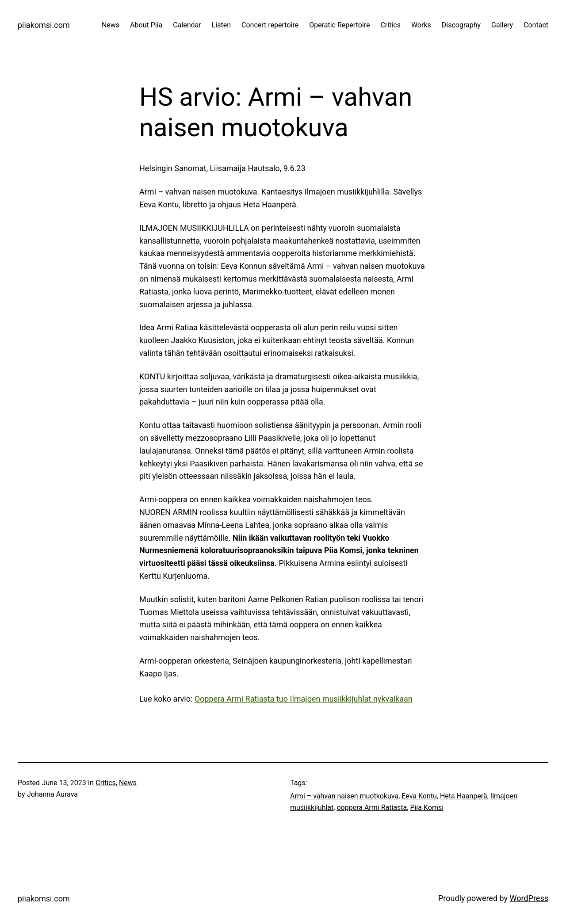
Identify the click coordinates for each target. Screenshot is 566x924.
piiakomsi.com (44, 25)
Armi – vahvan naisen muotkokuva (344, 796)
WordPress (529, 898)
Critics (105, 783)
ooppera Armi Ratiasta (372, 808)
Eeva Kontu (419, 796)
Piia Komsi (427, 808)
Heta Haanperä (464, 796)
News (128, 783)
